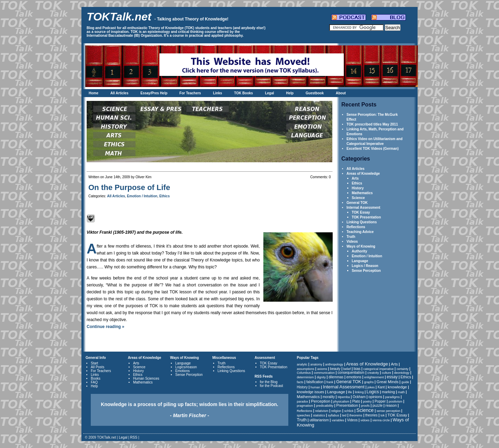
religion (336, 411)
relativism (322, 411)
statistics (319, 415)
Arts (355, 178)
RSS (134, 437)
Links (218, 93)
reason (391, 405)
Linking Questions (362, 222)
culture (387, 373)
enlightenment (374, 377)
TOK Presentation (366, 217)
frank (330, 382)
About (341, 93)
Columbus (304, 373)
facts (300, 382)
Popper (380, 401)
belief (347, 369)
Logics (373, 392)
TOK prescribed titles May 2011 (372, 124)
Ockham (359, 397)
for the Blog (269, 382)
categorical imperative (379, 369)
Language (360, 261)
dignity (321, 377)
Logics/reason (186, 367)
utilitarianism (319, 420)
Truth (351, 237)
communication (324, 373)
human (315, 387)
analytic (302, 364)
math (401, 392)
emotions (354, 377)
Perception (321, 401)
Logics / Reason (365, 266)
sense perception (389, 411)
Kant (381, 387)
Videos (352, 242)
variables (338, 420)
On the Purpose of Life (129, 187)
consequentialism (351, 373)
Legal (270, 93)
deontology (402, 373)
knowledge (397, 387)
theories (371, 415)
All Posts (98, 367)
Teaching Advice (360, 232)
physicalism (342, 402)
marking (388, 392)
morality (329, 397)
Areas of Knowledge (363, 174)
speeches (304, 415)
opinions (375, 397)
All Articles (120, 93)
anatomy (316, 364)
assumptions (306, 369)
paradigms (392, 397)
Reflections (356, 227)
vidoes (365, 420)
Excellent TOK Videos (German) (373, 149)
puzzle (378, 406)
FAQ (94, 382)
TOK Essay (361, 212)
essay (392, 377)
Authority (359, 251)
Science (358, 198)
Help (290, 93)
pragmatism (305, 406)
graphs (369, 382)
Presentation (347, 405)
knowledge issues (311, 392)
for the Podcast (272, 386)
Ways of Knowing (361, 246)
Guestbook (315, 93)
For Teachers (190, 93)
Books (96, 378)
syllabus (334, 415)
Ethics (357, 183)
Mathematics (362, 193)
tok (383, 415)
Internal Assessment (363, 208)
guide (405, 382)
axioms (322, 369)
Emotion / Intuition (367, 256)
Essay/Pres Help (154, 93)
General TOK (357, 203)
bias (357, 369)
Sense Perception (366, 271)
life (350, 392)
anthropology (334, 364)
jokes (371, 387)
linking (359, 392)
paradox (303, 402)
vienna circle (381, 420)
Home (94, 93)
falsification (315, 382)
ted (344, 415)
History (358, 188)
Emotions (183, 371)
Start (94, 363)
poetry (367, 402)
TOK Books (244, 93)
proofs (365, 406)
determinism (305, 377)
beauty (335, 369)
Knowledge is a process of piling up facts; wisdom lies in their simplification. (190, 410)
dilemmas (336, 377)
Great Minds (388, 382)
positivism (396, 402)
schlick (349, 411)
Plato (356, 401)
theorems (356, 415)
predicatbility (325, 406)
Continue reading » (106, 327)
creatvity (373, 373)
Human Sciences (146, 378)
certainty (402, 369)
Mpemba (344, 397)
